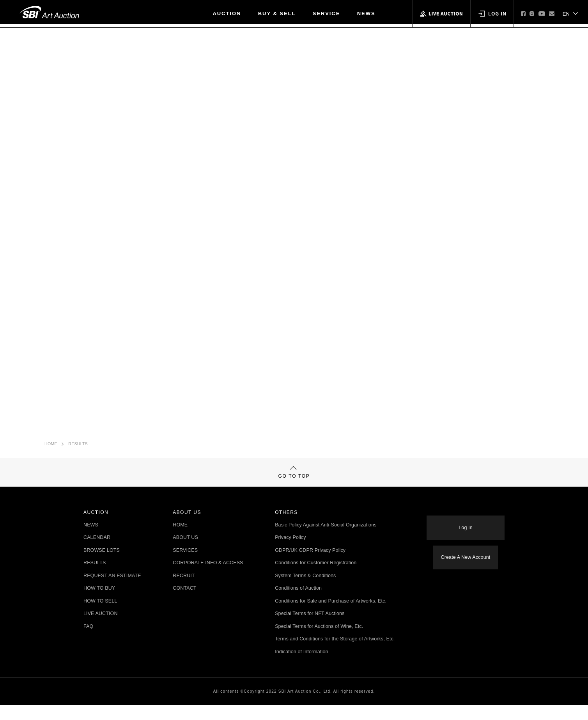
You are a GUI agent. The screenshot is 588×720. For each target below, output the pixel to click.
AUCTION (227, 13)
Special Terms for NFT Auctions (310, 628)
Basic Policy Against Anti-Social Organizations (326, 540)
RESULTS (78, 448)
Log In (465, 533)
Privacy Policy (290, 552)
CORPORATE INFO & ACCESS (208, 578)
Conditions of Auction (298, 603)
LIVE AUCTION (101, 628)
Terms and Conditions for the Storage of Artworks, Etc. (335, 654)
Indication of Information (301, 667)
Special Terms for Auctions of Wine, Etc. (319, 641)
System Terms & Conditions (305, 591)
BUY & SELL (277, 13)
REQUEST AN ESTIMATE (112, 591)
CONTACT (184, 603)
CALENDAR (97, 552)
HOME (51, 448)
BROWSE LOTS (102, 565)
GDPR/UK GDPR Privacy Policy (310, 565)
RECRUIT (184, 591)
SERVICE (327, 13)
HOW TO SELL (100, 616)
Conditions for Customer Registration (316, 578)
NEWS (366, 13)
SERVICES (185, 565)
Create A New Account (466, 558)
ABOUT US (185, 552)
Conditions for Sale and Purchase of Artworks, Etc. (331, 616)
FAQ (88, 641)
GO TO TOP (294, 483)
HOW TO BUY (99, 603)
